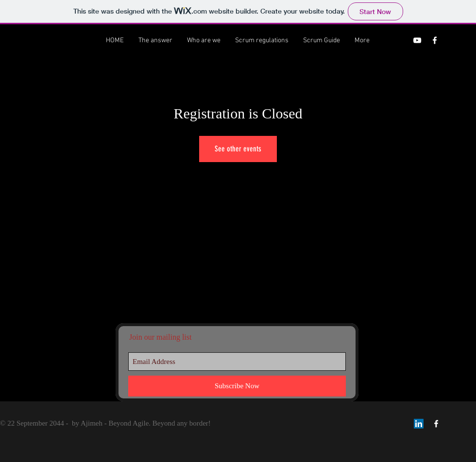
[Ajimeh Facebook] (435, 40)
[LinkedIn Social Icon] (419, 424)
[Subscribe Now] (237, 386)
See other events (238, 149)
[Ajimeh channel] (417, 40)
